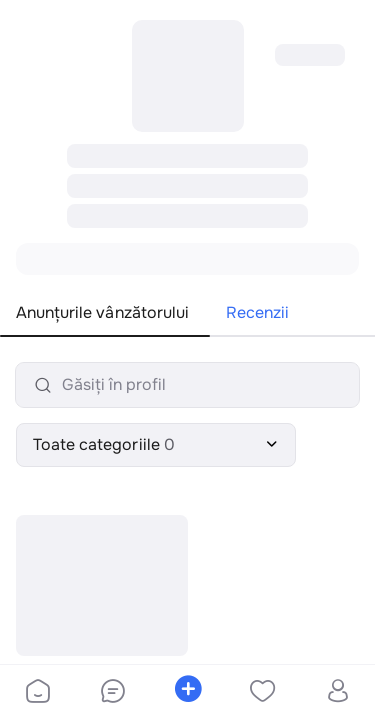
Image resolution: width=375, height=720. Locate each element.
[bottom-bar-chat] (112, 693)
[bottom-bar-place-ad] (187, 693)
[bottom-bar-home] (38, 693)
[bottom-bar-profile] (337, 693)
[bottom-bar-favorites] (262, 693)
